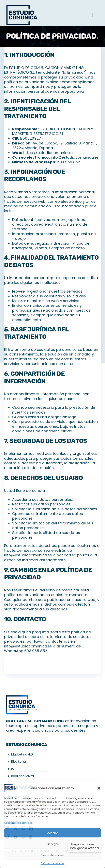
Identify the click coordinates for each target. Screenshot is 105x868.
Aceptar (52, 833)
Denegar (52, 844)
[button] (99, 788)
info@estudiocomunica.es (75, 157)
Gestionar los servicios (18, 823)
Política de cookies (53, 863)
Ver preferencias (52, 855)
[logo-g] (24, 6)
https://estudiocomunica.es (49, 153)
